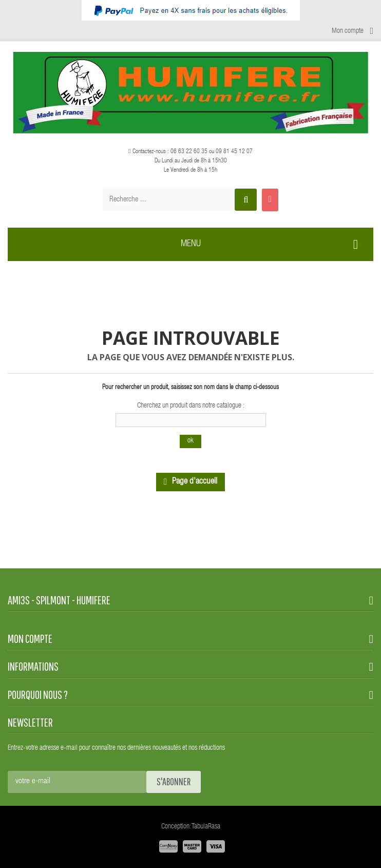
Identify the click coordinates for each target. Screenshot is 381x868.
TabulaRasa (206, 827)
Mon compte (30, 639)
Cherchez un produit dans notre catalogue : (191, 406)
